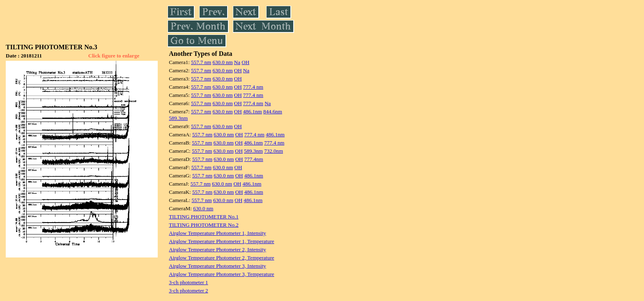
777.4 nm (253, 87)
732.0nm (274, 151)
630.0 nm (222, 62)
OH (245, 62)
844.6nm (273, 111)
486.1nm (253, 111)
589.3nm (178, 118)
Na (237, 62)
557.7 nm (201, 62)
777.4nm (254, 159)
